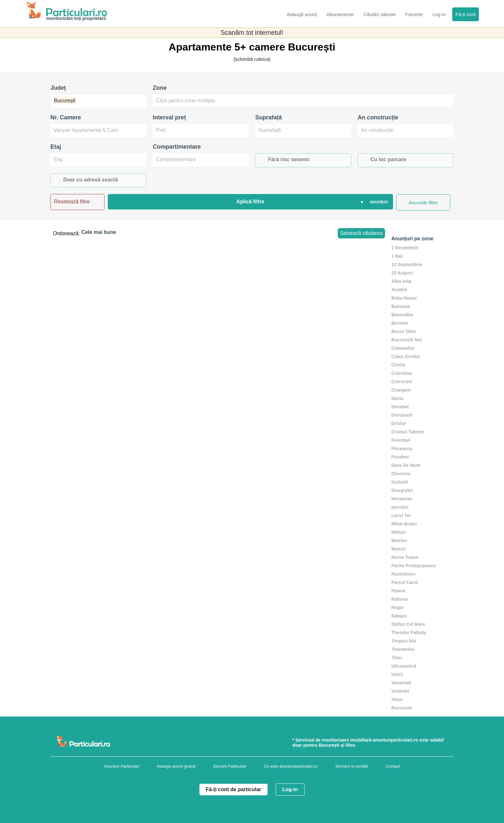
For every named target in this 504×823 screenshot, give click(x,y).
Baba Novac (404, 298)
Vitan (397, 699)
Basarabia (402, 315)
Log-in (290, 789)
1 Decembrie (405, 248)
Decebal (400, 407)
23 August (402, 273)
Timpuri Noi (404, 641)
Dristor (399, 423)
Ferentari (401, 440)
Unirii (397, 674)
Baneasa (401, 306)
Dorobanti (402, 415)
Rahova (400, 599)
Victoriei (400, 691)
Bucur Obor (404, 331)
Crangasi (401, 390)
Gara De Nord (406, 465)
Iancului (400, 507)
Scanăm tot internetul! (252, 32)
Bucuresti (402, 708)
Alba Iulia (401, 281)
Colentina (402, 373)
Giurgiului (402, 490)
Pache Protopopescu (414, 566)
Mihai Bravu (404, 524)
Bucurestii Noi (407, 340)
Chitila (398, 365)
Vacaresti (401, 683)
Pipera (398, 591)
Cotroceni (402, 382)
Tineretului (403, 649)
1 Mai (397, 256)
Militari (399, 532)
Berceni (400, 323)
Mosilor (399, 541)
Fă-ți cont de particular (234, 789)
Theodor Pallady (409, 633)
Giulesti (400, 482)
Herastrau (402, 499)
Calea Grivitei (406, 356)
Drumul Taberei (408, 432)
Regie (398, 607)
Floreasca (402, 448)
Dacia (397, 398)
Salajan (399, 616)
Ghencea (401, 474)
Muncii (399, 549)
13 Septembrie (407, 264)
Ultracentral (404, 666)
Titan (397, 658)
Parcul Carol (405, 582)
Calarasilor (403, 348)
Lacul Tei (401, 515)
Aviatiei (399, 290)
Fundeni (400, 457)
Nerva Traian (405, 557)
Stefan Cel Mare (408, 624)
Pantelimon (403, 574)
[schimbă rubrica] (252, 59)
